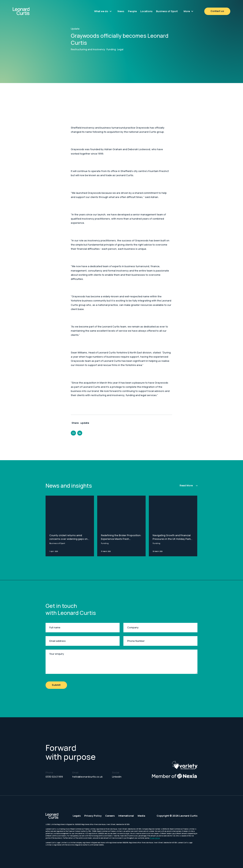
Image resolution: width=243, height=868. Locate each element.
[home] (29, 11)
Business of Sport (167, 11)
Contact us (217, 11)
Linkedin (117, 777)
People (132, 11)
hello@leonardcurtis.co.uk (87, 777)
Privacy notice (155, 838)
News (121, 11)
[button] (103, 11)
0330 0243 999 (54, 777)
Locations (146, 11)
